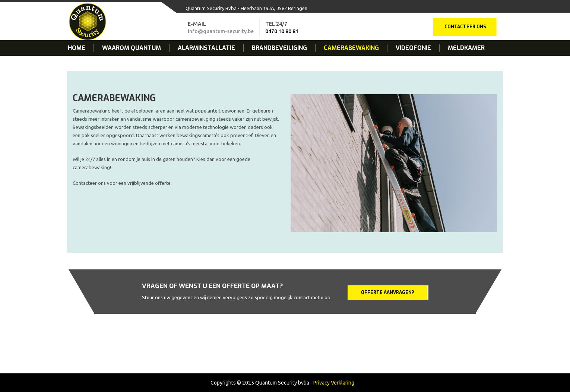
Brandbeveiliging (279, 48)
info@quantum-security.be (221, 31)
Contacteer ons (465, 27)
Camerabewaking (351, 48)
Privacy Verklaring (334, 383)
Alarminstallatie (206, 48)
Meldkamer (466, 48)
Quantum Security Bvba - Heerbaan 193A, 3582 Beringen (246, 8)
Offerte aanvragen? (387, 293)
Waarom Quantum (132, 48)
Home (77, 48)
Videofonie (413, 48)
